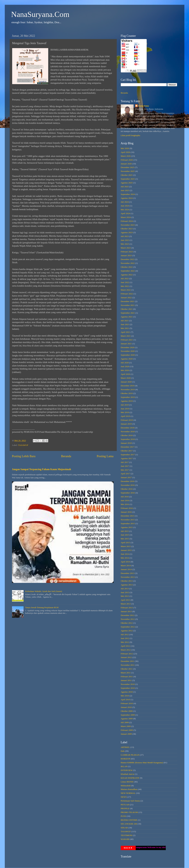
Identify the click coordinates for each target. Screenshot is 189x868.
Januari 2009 (126, 734)
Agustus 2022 (127, 275)
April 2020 (125, 374)
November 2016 (128, 485)
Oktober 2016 (127, 489)
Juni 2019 (125, 409)
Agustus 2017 (127, 458)
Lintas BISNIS (127, 782)
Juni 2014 (125, 554)
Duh (123, 751)
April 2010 (125, 700)
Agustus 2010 (127, 692)
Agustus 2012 (127, 631)
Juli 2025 (125, 187)
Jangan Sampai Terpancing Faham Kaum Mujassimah (42, 469)
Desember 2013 (128, 573)
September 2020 (128, 355)
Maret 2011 (126, 673)
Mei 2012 (125, 642)
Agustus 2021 (127, 317)
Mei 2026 (125, 148)
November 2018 (128, 432)
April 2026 (125, 152)
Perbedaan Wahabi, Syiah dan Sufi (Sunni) (44, 591)
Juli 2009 (125, 722)
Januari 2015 (126, 550)
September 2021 (128, 313)
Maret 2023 (126, 248)
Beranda (66, 456)
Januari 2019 (126, 424)
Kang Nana (144, 106)
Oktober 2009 (127, 711)
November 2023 (128, 225)
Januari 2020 (126, 382)
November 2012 (128, 619)
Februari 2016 (127, 508)
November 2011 (128, 665)
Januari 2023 (126, 255)
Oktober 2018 (127, 435)
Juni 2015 (125, 535)
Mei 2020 (125, 370)
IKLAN (124, 766)
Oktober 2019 (127, 393)
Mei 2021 (125, 328)
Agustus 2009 (127, 719)
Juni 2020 (125, 366)
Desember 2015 (128, 516)
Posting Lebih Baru (24, 456)
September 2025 (128, 179)
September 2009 (128, 715)
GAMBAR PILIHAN (130, 755)
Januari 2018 (126, 443)
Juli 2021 (125, 321)
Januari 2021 (126, 344)
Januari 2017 (126, 477)
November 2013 (128, 577)
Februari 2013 (127, 608)
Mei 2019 (125, 412)
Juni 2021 (125, 324)
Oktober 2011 (127, 669)
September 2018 (128, 439)
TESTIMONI (127, 835)
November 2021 (128, 305)
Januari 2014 (126, 569)
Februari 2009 (127, 730)
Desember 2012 (128, 615)
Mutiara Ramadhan (129, 789)
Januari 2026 (126, 164)
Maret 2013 (126, 604)
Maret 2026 (126, 156)
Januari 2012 (126, 657)
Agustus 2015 (127, 527)
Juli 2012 (125, 634)
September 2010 (128, 688)
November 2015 (128, 520)
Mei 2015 (125, 539)
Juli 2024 (125, 202)
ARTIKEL (125, 747)
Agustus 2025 (127, 183)
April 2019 (125, 416)
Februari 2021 (127, 340)
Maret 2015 (126, 546)
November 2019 (128, 389)
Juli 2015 (125, 531)
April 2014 (125, 562)
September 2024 (128, 194)
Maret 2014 (126, 566)
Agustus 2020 (127, 359)
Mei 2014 (125, 558)
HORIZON (126, 759)
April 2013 (125, 600)
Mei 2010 (125, 696)
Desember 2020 (128, 347)
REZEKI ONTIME (129, 820)
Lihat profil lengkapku (130, 135)
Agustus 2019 (127, 401)
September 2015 (128, 523)
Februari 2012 (127, 654)
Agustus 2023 (127, 232)
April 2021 (125, 332)
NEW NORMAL (128, 793)
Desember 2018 (128, 428)
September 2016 (128, 493)
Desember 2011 (128, 661)
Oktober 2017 (127, 451)
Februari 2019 (127, 420)
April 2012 (125, 646)
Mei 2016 (125, 504)
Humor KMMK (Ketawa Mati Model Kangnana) (142, 763)
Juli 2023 (125, 236)
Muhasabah (126, 786)
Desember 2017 (128, 447)
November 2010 (128, 684)
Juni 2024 (125, 206)
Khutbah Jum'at (128, 774)
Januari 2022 (126, 298)
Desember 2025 (128, 167)
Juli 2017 (125, 462)
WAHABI (125, 839)
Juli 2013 (125, 589)
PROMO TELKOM (129, 812)
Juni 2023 (125, 240)
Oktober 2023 (127, 229)
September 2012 (128, 627)
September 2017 (128, 455)
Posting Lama (105, 456)
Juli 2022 (125, 278)
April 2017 (125, 474)
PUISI (123, 816)
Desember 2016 (128, 481)
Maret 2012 (126, 650)
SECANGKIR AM (129, 824)
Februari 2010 (127, 703)
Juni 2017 (125, 466)
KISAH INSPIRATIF (130, 778)
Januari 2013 (126, 611)
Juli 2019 (125, 405)
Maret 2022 (126, 290)
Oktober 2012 (127, 623)
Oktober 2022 (127, 267)
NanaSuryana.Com (40, 14)
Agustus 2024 (127, 198)
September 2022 (128, 271)
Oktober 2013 (127, 581)
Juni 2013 (125, 592)
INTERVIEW (127, 770)
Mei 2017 (125, 470)
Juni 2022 (125, 282)
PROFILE (125, 808)
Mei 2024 (125, 210)
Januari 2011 (126, 680)
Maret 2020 (126, 378)
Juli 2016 (125, 497)
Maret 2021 (126, 336)
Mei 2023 (125, 244)
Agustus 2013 (127, 585)
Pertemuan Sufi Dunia (130, 801)
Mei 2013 (125, 596)
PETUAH (125, 805)
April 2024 (125, 213)
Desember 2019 (128, 386)
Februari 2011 (127, 677)
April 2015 (125, 542)
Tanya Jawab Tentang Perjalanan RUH (42, 607)
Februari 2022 (127, 294)
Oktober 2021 (127, 309)
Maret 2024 (126, 217)
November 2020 (128, 351)
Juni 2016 (125, 500)
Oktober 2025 (127, 175)
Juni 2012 (125, 638)
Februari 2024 (127, 221)
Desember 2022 (128, 259)
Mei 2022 (125, 286)
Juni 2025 (125, 190)
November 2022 (128, 263)
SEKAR (124, 828)
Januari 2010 (126, 707)
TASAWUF (23, 445)
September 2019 (128, 397)
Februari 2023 (127, 252)
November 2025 (128, 171)
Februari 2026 (127, 160)
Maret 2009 (126, 726)
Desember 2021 (128, 301)
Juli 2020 (125, 363)
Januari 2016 (126, 512)
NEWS (124, 797)
